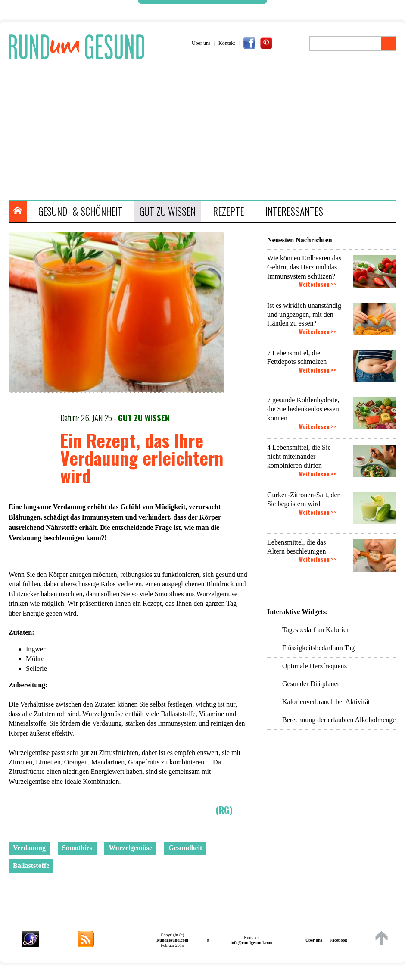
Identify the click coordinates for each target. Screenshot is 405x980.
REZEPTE (228, 211)
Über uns (201, 43)
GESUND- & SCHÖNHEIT (80, 211)
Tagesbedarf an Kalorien (316, 630)
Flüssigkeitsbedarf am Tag (318, 648)
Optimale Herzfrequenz (315, 666)
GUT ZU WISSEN (168, 211)
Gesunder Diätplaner (311, 684)
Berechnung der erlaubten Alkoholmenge (339, 720)
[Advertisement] (207, 131)
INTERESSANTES (294, 211)
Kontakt (227, 43)
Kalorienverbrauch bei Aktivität (326, 702)
